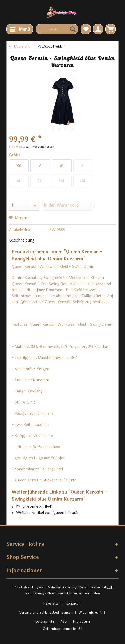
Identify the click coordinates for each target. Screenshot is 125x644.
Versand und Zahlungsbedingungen (46, 613)
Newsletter (51, 603)
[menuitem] (20, 29)
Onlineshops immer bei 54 (63, 629)
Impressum (81, 622)
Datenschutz (45, 622)
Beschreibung (22, 240)
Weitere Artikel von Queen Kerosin (46, 513)
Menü (20, 29)
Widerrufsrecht (90, 613)
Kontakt (72, 603)
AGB (64, 622)
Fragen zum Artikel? (32, 507)
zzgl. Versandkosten (40, 147)
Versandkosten (89, 587)
